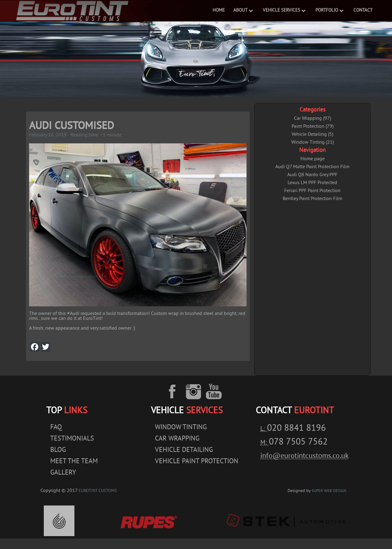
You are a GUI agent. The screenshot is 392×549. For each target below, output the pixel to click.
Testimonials (72, 439)
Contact (363, 11)
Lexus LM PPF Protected (312, 183)
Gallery (63, 473)
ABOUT (240, 11)
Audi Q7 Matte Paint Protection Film (312, 167)
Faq (56, 428)
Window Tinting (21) (313, 142)
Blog (58, 450)
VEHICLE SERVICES (281, 11)
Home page (313, 159)
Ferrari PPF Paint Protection (312, 191)
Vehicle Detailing (184, 450)
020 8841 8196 (296, 429)
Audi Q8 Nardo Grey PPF (312, 175)
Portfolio (327, 11)
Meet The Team (74, 462)
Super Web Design (329, 491)
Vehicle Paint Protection (197, 462)
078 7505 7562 (298, 442)
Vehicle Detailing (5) (312, 134)
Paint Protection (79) (313, 127)
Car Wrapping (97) (313, 119)
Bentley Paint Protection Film (313, 199)
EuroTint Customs (98, 491)
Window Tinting (181, 428)
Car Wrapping (177, 439)
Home (219, 11)
